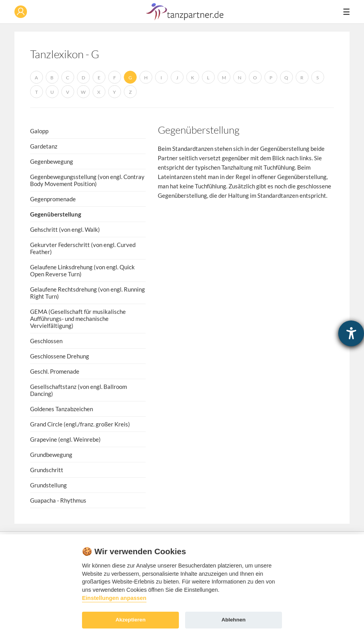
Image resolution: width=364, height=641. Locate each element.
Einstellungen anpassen (114, 598)
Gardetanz (44, 146)
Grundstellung (48, 485)
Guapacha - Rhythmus (58, 500)
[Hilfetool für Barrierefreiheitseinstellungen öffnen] (351, 333)
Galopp (39, 131)
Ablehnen (234, 620)
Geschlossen (46, 341)
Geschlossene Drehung (60, 356)
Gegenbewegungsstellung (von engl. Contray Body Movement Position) (87, 180)
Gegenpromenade (53, 199)
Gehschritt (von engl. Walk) (65, 229)
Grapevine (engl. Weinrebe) (65, 439)
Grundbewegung (51, 455)
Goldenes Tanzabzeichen (62, 409)
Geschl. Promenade (55, 371)
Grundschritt (47, 470)
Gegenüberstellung (56, 214)
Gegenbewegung (52, 161)
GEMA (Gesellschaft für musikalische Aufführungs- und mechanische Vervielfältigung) (78, 319)
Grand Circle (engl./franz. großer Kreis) (80, 424)
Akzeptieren (131, 620)
